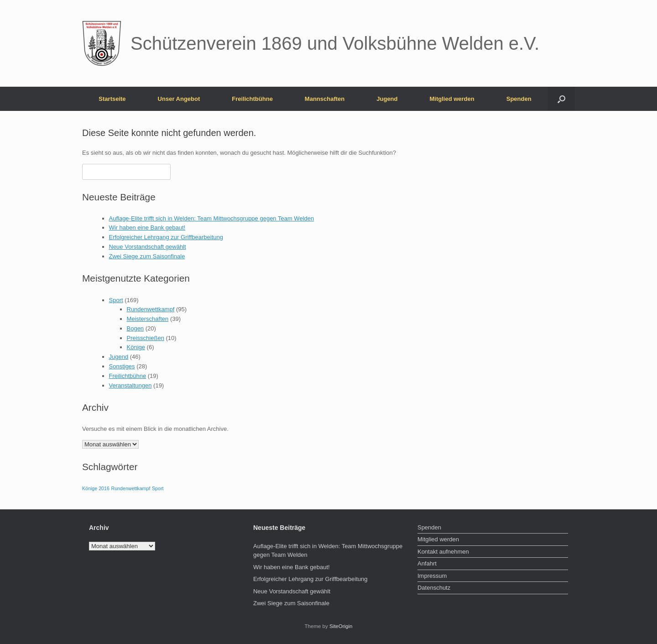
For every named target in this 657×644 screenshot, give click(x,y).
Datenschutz (434, 588)
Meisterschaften (148, 319)
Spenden (519, 99)
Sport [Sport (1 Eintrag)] (158, 488)
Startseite (112, 99)
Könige (136, 347)
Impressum (432, 576)
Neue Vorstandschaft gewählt (148, 247)
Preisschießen (146, 338)
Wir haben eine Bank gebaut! (147, 228)
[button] (561, 99)
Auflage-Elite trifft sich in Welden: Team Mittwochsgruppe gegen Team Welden (212, 218)
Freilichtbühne (252, 99)
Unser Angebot (179, 99)
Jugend (387, 99)
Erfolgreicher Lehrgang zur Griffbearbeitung (166, 237)
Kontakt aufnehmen (443, 552)
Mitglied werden (452, 99)
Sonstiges (122, 366)
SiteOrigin (341, 626)
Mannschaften (325, 99)
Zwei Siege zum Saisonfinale (147, 256)
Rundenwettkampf (151, 309)
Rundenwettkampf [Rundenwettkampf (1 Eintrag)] (130, 488)
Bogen (136, 328)
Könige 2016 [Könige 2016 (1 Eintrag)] (96, 488)
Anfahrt (427, 563)
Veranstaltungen (130, 385)
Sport (116, 300)
